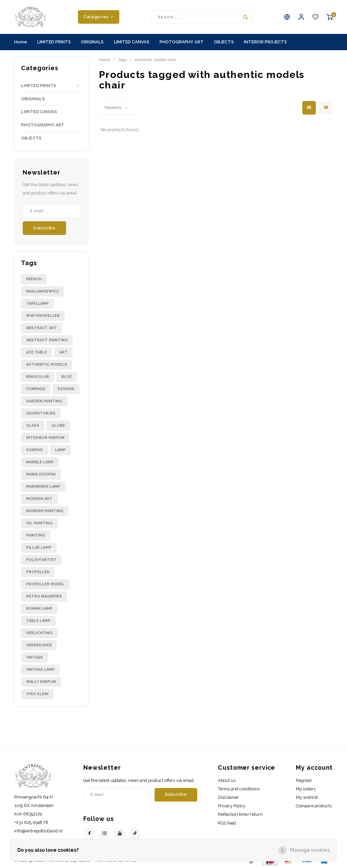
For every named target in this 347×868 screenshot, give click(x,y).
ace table (37, 352)
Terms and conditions (239, 789)
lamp (60, 450)
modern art (39, 499)
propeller (38, 572)
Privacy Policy (232, 806)
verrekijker (39, 645)
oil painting (39, 523)
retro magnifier (44, 596)
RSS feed (227, 823)
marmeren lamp (43, 487)
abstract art (42, 328)
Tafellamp (37, 304)
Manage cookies (310, 850)
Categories (99, 17)
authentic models (47, 365)
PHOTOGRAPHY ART (182, 42)
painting (36, 535)
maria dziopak (41, 474)
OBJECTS (224, 42)
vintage (35, 657)
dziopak (66, 389)
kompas (34, 450)
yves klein (37, 694)
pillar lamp (39, 548)
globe (58, 426)
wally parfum (41, 682)
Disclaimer (228, 797)
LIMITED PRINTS (54, 42)
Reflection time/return (240, 814)
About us (227, 780)
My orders (306, 789)
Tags (123, 60)
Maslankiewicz (43, 291)
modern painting (45, 511)
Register (304, 780)
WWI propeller (43, 316)
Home (21, 42)
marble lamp (40, 462)
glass (33, 426)
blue (67, 377)
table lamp (38, 621)
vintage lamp (40, 670)
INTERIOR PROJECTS (266, 42)
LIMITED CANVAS (132, 42)
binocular (38, 377)
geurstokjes (41, 413)
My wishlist (307, 797)
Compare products (314, 806)
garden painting (44, 401)
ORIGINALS (92, 42)
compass (36, 389)
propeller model (45, 584)
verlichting (39, 633)
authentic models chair (156, 60)
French (34, 279)
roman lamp (39, 609)
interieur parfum (45, 438)
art (63, 352)
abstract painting (47, 340)
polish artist (41, 560)
